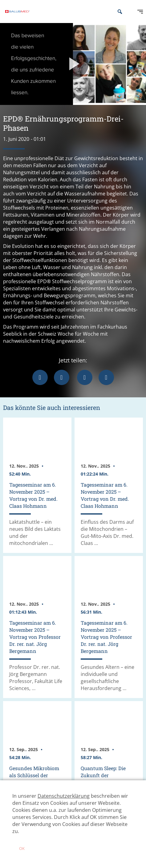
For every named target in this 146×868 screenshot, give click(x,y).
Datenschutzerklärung (64, 796)
